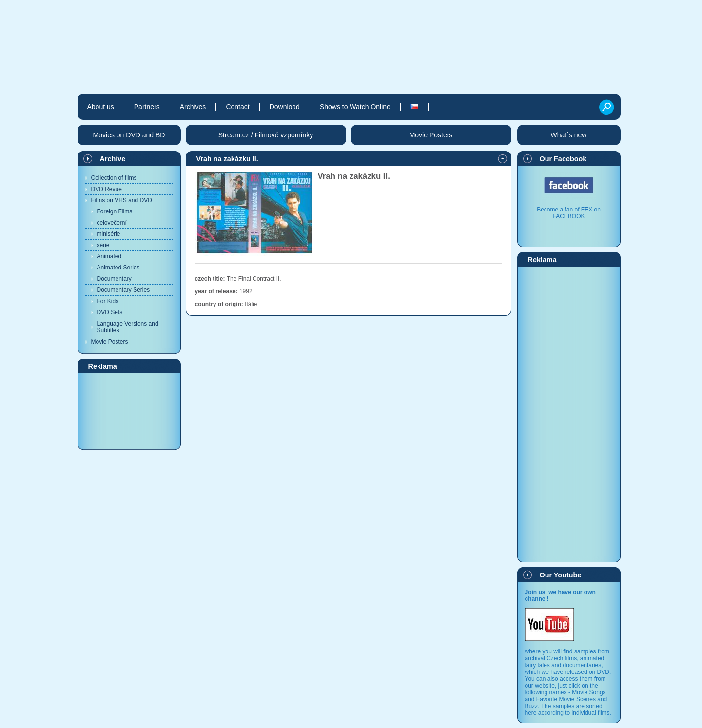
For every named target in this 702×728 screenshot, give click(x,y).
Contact (237, 107)
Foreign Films (115, 211)
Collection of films (114, 178)
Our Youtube (561, 575)
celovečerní (112, 223)
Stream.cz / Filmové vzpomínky (266, 135)
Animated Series (118, 268)
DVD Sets (110, 312)
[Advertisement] (129, 411)
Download (285, 107)
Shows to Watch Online (355, 107)
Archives (193, 107)
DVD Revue (107, 189)
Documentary (114, 279)
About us (101, 107)
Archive (113, 159)
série (103, 245)
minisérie (109, 234)
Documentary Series (124, 290)
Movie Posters (110, 342)
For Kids (108, 301)
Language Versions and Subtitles (128, 327)
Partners (147, 107)
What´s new (569, 135)
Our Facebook (563, 159)
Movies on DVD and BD (129, 135)
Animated (109, 256)
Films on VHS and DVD (122, 200)
